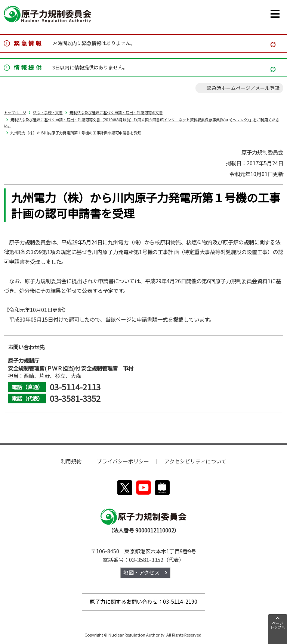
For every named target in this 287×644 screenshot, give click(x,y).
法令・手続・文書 (48, 112)
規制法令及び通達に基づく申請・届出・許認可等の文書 (116, 112)
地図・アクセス (141, 572)
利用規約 (71, 461)
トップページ (15, 112)
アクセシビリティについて (195, 461)
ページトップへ (278, 625)
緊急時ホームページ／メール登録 (243, 88)
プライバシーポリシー (123, 461)
